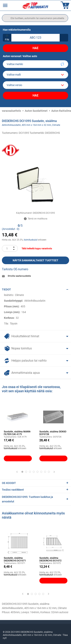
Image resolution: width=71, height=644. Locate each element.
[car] (35, 85)
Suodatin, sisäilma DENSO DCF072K (53, 433)
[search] (35, 18)
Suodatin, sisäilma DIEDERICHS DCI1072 (50, 559)
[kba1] (35, 38)
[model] (35, 75)
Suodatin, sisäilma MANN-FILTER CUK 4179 (17, 433)
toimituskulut (31, 240)
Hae (35, 48)
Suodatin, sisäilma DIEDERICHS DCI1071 (15, 559)
